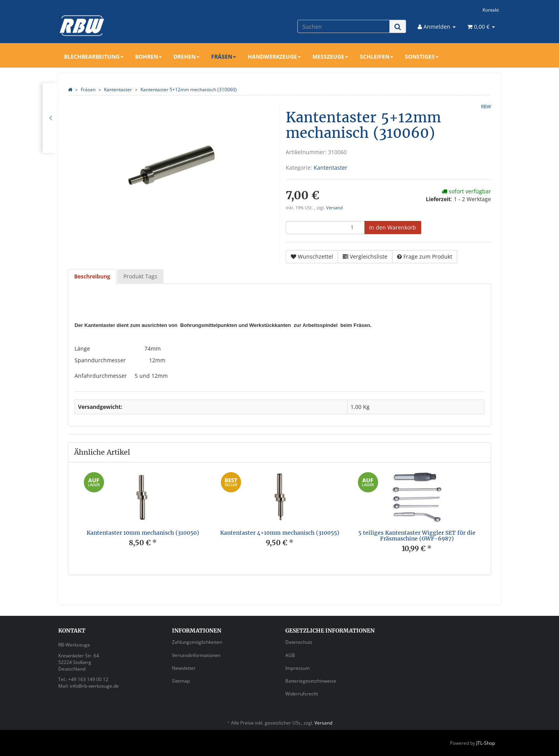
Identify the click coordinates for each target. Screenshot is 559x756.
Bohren (148, 56)
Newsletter (184, 668)
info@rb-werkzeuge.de (94, 686)
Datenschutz (299, 642)
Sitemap (181, 681)
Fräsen (224, 56)
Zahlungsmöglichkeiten (197, 642)
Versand (334, 208)
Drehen (187, 56)
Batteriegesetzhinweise (311, 681)
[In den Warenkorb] (393, 228)
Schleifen (377, 56)
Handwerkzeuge (274, 56)
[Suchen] (344, 26)
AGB (290, 655)
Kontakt (491, 10)
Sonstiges (422, 56)
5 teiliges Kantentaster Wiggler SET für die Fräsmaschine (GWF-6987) (417, 536)
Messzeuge (330, 56)
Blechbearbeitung (94, 56)
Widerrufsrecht (302, 694)
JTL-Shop (486, 743)
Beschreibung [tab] (92, 276)
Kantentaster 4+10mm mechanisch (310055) (280, 533)
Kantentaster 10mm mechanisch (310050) (143, 533)
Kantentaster (331, 168)
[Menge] (325, 228)
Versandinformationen (196, 655)
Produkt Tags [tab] (140, 276)
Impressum (298, 668)
